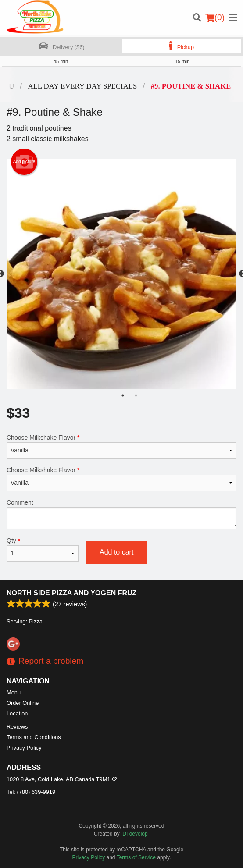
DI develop (135, 834)
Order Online (23, 703)
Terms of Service (136, 857)
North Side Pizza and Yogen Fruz (71, 593)
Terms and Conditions (34, 737)
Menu (14, 692)
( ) (215, 18)
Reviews (17, 727)
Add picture (24, 162)
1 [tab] (123, 395)
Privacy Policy (24, 748)
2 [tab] (136, 395)
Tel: (31, 792)
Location (17, 713)
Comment (121, 514)
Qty (43, 549)
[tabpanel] (121, 274)
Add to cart (116, 552)
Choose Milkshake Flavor (121, 446)
